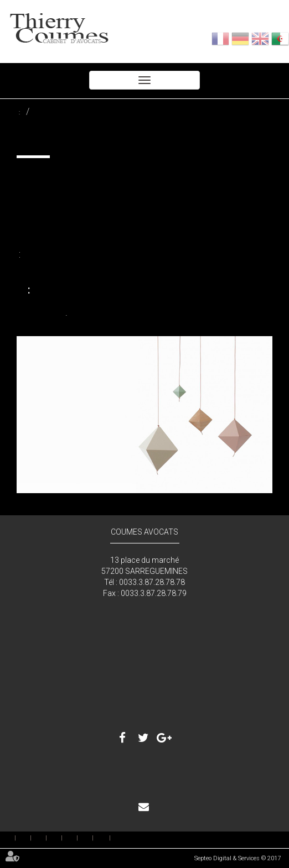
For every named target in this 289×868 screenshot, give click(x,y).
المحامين (31, 838)
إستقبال (15, 838)
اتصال (153, 808)
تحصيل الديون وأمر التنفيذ (36, 113)
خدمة (46, 838)
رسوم (62, 838)
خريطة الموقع (102, 838)
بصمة (93, 838)
